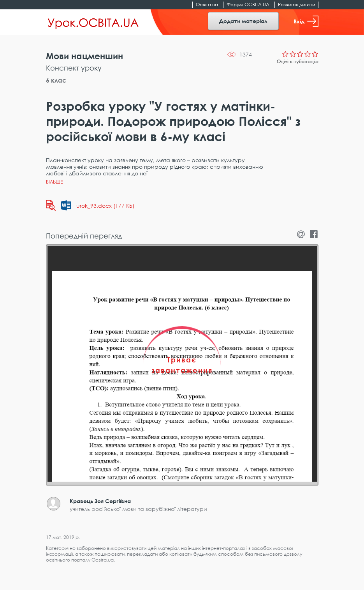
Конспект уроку (74, 68)
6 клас (56, 80)
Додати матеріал (243, 21)
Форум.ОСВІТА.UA (248, 4)
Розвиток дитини (296, 4)
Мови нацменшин (84, 56)
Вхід (306, 21)
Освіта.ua (207, 4)
